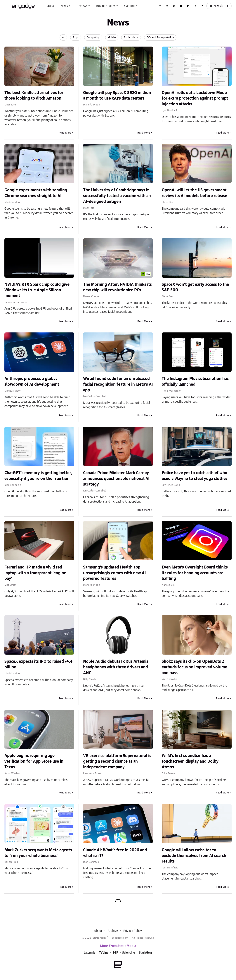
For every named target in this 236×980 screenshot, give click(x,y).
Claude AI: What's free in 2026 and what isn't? (115, 853)
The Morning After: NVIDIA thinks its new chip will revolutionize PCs (117, 287)
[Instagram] (167, 6)
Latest (50, 6)
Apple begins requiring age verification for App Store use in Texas (34, 761)
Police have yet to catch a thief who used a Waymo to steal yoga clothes (195, 476)
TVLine (104, 953)
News (64, 6)
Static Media (100, 938)
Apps (76, 37)
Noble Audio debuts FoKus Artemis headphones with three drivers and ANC (116, 667)
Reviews (82, 6)
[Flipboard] (188, 6)
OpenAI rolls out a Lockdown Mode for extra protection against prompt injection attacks (195, 98)
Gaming (129, 6)
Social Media (131, 37)
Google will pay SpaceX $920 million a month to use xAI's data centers (117, 96)
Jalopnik (89, 953)
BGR (115, 953)
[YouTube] (181, 6)
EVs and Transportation (160, 37)
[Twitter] (174, 6)
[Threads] (195, 6)
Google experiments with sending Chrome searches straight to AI (36, 193)
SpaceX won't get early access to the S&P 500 (195, 287)
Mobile (112, 37)
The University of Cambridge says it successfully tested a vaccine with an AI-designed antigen (117, 196)
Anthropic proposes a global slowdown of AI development (32, 381)
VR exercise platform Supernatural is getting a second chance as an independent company (117, 762)
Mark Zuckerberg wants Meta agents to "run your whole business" (38, 853)
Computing (93, 37)
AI (63, 37)
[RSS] (202, 6)
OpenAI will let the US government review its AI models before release (194, 193)
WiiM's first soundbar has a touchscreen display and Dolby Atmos (190, 761)
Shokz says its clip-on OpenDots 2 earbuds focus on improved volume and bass (194, 667)
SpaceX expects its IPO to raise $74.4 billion (38, 664)
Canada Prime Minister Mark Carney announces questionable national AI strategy (116, 479)
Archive (113, 931)
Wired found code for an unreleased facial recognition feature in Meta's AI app (118, 384)
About (98, 931)
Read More (65, 133)
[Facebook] (160, 6)
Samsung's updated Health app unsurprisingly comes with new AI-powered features (115, 573)
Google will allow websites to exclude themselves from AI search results (194, 856)
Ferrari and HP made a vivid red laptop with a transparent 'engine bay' (35, 573)
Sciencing (129, 953)
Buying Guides (106, 6)
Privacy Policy (133, 931)
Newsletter (219, 6)
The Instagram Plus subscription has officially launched (195, 381)
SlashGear (146, 953)
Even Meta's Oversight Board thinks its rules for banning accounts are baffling (195, 573)
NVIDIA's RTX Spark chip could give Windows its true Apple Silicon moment (37, 290)
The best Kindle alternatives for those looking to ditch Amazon (34, 96)
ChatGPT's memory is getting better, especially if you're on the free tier (38, 476)
